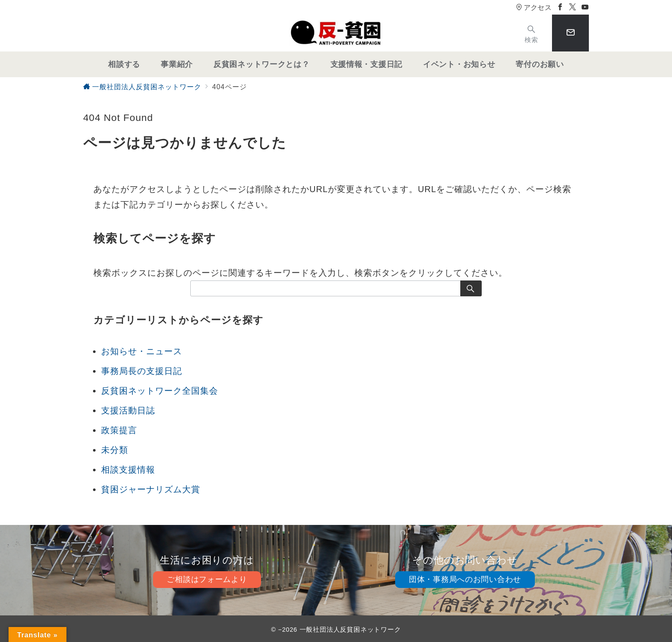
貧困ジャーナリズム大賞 (151, 489)
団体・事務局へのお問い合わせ (465, 579)
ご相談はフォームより (207, 579)
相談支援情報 (128, 470)
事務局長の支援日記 (142, 371)
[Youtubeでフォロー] (585, 8)
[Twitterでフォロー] (573, 8)
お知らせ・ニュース (142, 351)
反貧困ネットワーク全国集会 (160, 391)
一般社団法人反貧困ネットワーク (350, 630)
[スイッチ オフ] (531, 33)
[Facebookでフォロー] (560, 8)
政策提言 (119, 430)
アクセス (534, 8)
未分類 (115, 450)
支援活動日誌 (128, 410)
